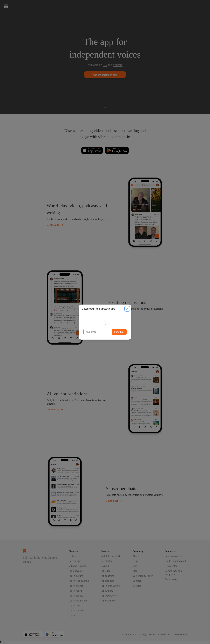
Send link (119, 332)
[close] (127, 309)
